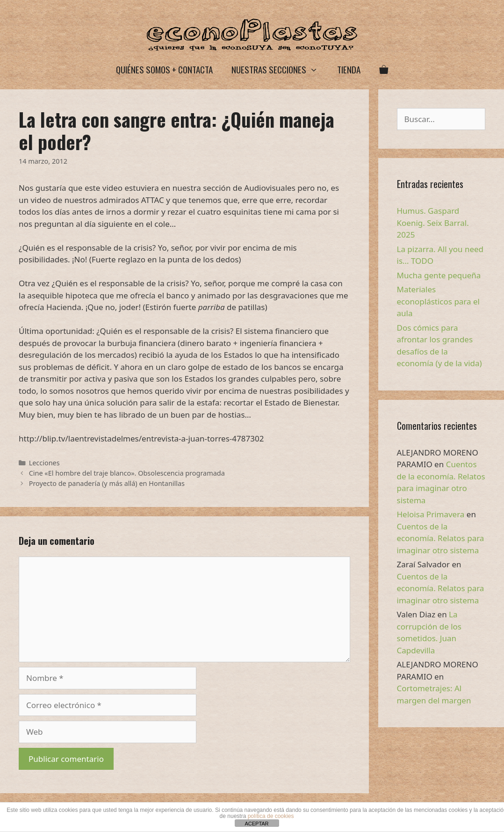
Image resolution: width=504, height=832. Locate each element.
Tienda (349, 69)
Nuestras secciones (279, 69)
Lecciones (44, 463)
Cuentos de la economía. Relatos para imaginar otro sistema (441, 538)
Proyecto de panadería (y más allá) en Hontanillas (107, 483)
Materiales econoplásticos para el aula (438, 301)
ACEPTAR (256, 824)
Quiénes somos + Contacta (164, 69)
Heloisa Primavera (431, 514)
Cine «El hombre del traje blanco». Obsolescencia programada (127, 473)
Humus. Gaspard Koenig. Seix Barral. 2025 (433, 223)
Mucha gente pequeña (439, 275)
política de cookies (271, 816)
